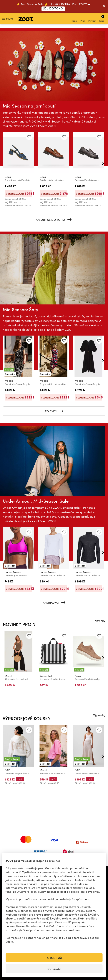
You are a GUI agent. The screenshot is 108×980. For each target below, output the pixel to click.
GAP (7, 770)
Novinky (100, 621)
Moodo (9, 381)
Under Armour (13, 572)
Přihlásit (92, 19)
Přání (83, 19)
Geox (8, 177)
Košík (102, 18)
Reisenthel (46, 676)
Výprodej (99, 715)
